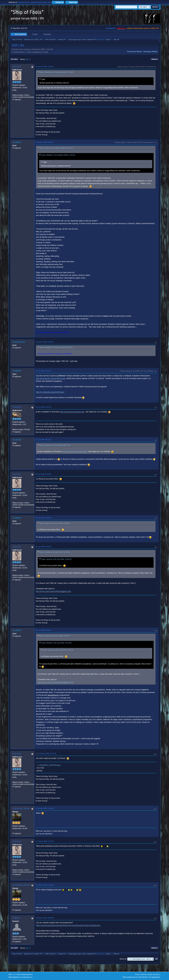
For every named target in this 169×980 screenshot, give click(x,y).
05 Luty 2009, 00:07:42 (43, 407)
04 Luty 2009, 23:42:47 (43, 371)
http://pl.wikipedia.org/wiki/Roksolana (51, 378)
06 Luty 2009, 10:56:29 (43, 474)
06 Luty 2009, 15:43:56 (43, 518)
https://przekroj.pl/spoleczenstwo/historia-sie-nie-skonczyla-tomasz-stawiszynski (68, 925)
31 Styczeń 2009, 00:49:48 (45, 342)
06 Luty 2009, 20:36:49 (43, 547)
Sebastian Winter (21, 808)
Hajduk (16, 918)
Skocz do (123, 959)
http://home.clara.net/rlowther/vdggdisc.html (53, 591)
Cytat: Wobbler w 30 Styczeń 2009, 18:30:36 (56, 347)
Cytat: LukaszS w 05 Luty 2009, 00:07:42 (55, 445)
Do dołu (14, 59)
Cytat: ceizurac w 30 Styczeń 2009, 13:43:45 (56, 148)
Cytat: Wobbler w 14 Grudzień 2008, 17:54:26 (56, 72)
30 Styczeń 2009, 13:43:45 (45, 67)
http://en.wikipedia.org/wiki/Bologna (50, 392)
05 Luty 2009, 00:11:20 (43, 440)
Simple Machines (27, 974)
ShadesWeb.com (27, 977)
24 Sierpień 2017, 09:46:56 (45, 918)
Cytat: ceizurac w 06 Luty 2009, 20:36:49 (55, 636)
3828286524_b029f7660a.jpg (48, 765)
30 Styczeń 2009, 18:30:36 (45, 142)
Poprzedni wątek (134, 51)
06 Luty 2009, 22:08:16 (43, 630)
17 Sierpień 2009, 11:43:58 (47, 754)
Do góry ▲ (157, 974)
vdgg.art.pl (121, 28)
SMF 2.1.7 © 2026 (14, 974)
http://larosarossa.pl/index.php (72, 412)
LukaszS (17, 407)
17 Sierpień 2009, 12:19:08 (45, 808)
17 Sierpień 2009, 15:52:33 (45, 885)
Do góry (14, 948)
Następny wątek (150, 51)
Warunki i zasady (147, 974)
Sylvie (108, 40)
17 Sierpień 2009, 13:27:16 (45, 841)
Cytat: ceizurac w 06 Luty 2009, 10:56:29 (55, 523)
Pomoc (137, 974)
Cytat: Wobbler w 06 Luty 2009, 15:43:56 (55, 552)
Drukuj (155, 59)
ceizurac (17, 66)
